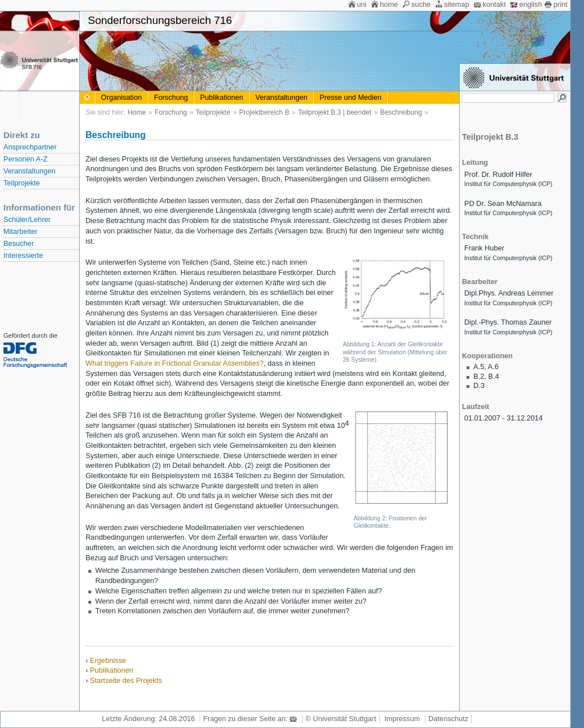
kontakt (494, 5)
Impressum (402, 719)
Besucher (19, 244)
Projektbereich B (264, 112)
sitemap (456, 5)
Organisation (121, 98)
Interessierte (23, 256)
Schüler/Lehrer (27, 220)
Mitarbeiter (21, 232)
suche (421, 5)
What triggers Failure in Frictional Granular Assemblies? (175, 363)
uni (362, 5)
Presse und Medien (350, 98)
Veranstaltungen (29, 171)
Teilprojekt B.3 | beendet (335, 112)
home (389, 5)
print (560, 5)
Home (137, 112)
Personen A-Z (25, 159)
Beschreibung (401, 112)
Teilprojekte (22, 183)
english (530, 5)
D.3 (479, 386)
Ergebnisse (108, 661)
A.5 (479, 367)
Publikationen (222, 98)
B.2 (479, 377)
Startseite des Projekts (126, 681)
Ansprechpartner (30, 147)
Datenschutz (448, 719)
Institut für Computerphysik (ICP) (508, 184)
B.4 (494, 377)
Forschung (171, 98)
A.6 (493, 367)
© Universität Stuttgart (341, 719)
